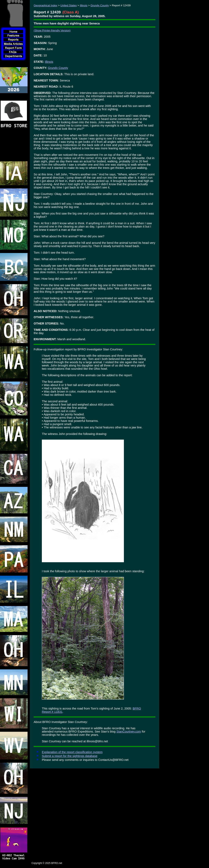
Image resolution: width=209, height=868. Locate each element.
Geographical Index (46, 5)
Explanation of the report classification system (72, 752)
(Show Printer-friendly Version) (52, 30)
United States (69, 5)
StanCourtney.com (129, 732)
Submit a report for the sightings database (70, 756)
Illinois (84, 5)
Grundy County (100, 5)
